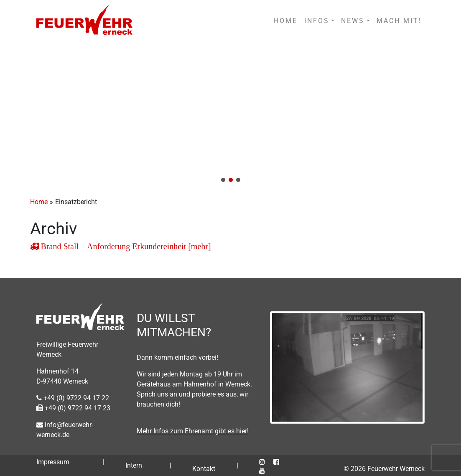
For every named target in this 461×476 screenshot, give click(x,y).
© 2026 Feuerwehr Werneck (384, 469)
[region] (230, 115)
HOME (286, 21)
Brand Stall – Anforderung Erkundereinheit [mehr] (125, 246)
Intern (134, 465)
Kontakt (204, 469)
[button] (230, 115)
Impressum (53, 462)
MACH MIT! (399, 21)
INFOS (317, 21)
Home (39, 202)
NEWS (353, 21)
